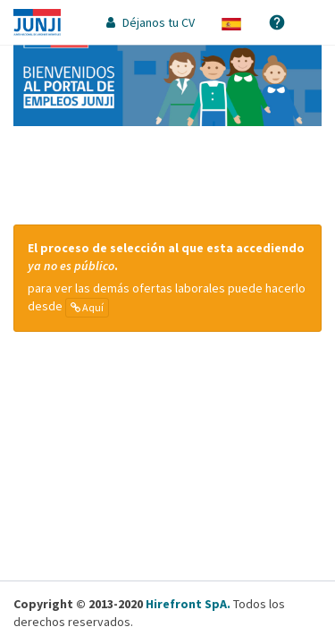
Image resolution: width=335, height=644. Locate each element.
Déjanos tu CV (151, 22)
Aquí (87, 307)
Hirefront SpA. (188, 604)
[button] (231, 22)
